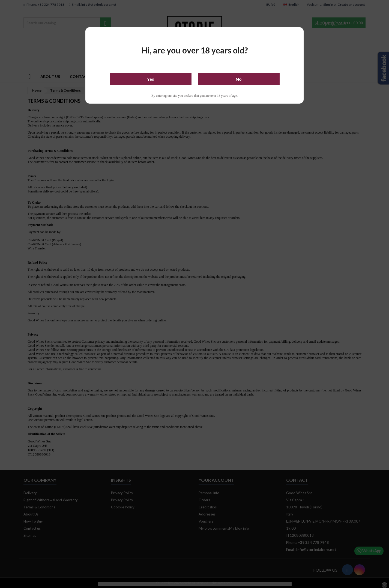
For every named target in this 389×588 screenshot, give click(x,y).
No (239, 79)
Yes (151, 79)
